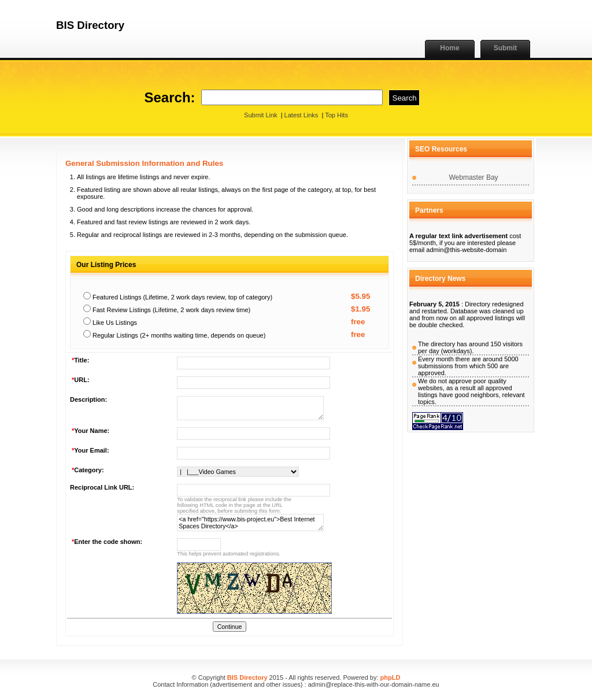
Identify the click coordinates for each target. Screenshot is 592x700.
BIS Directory (247, 677)
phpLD (391, 677)
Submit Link (260, 115)
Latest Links (301, 115)
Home (449, 48)
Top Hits (336, 115)
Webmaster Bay (473, 177)
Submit (506, 48)
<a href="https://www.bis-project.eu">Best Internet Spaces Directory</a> (250, 523)
